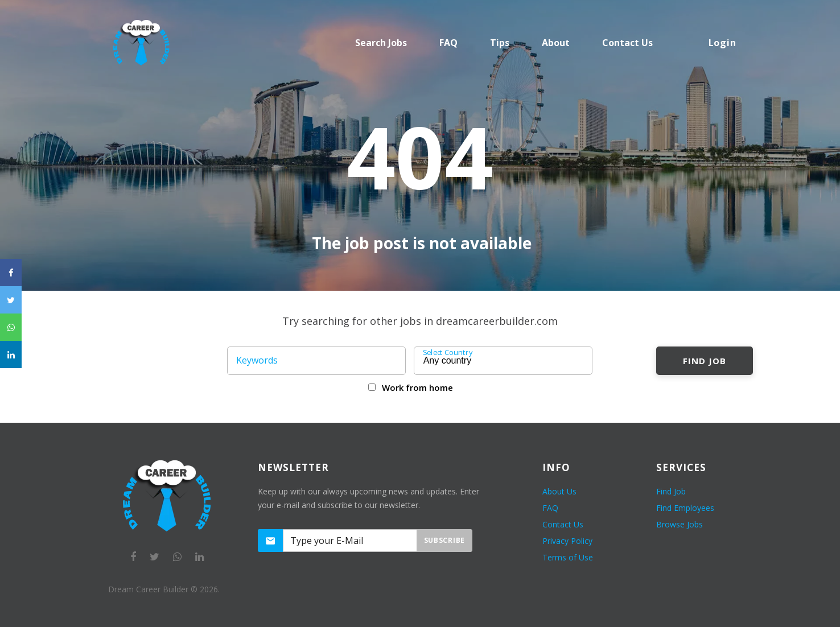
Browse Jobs (680, 524)
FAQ (448, 43)
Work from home (417, 387)
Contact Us (563, 524)
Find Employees (685, 508)
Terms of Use (568, 557)
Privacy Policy (567, 541)
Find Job (704, 361)
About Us (559, 491)
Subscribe (444, 540)
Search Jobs (381, 43)
